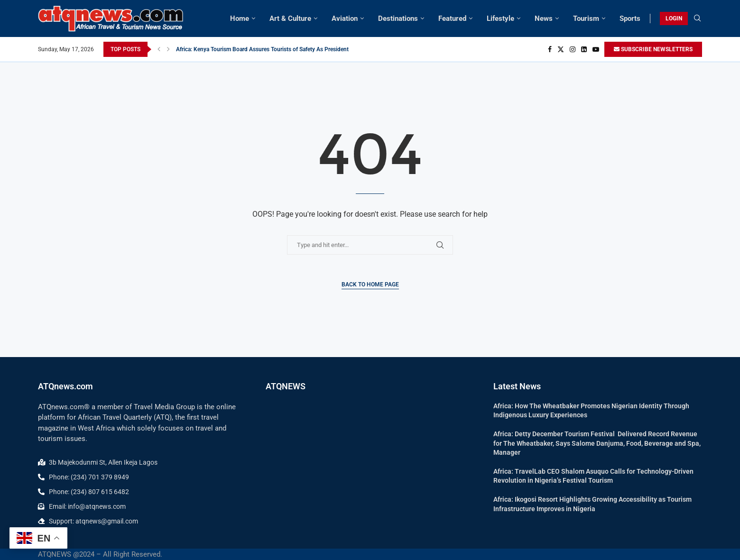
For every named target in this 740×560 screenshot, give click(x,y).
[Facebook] (550, 49)
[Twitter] (561, 49)
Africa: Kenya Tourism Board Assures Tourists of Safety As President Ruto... (271, 49)
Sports (630, 18)
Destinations (398, 18)
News (544, 18)
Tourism (586, 18)
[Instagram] (573, 49)
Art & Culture (290, 18)
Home (240, 18)
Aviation (345, 18)
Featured (452, 18)
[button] (159, 49)
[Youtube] (596, 49)
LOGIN (674, 18)
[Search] (697, 18)
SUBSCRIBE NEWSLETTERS (653, 49)
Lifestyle (500, 18)
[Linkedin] (584, 49)
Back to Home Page (370, 285)
